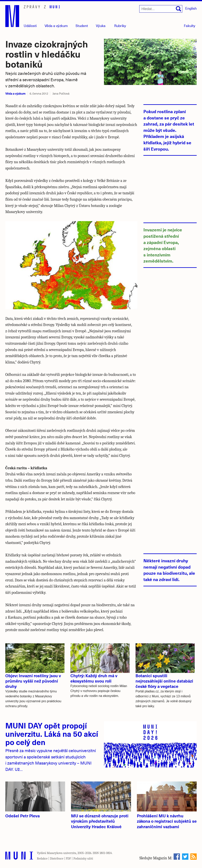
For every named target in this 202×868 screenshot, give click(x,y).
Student (82, 26)
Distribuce (57, 859)
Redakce (42, 859)
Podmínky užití (83, 859)
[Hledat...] (161, 9)
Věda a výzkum (15, 93)
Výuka (101, 26)
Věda (56, 26)
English (191, 8)
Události (30, 26)
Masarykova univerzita (62, 853)
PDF (68, 859)
